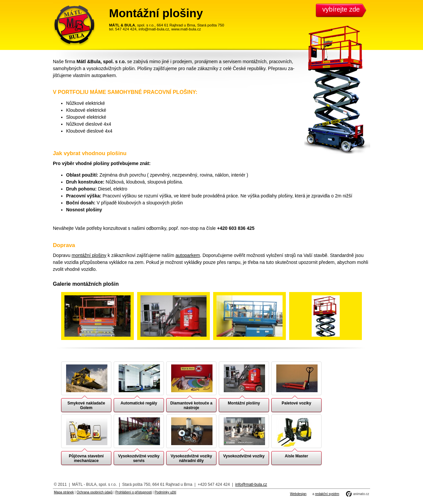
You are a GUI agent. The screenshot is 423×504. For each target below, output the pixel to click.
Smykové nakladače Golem (86, 405)
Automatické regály (139, 403)
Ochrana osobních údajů (95, 492)
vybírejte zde (341, 9)
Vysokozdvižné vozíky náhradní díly (191, 458)
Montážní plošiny (244, 403)
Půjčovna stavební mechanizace (86, 458)
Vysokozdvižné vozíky (244, 456)
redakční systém (327, 494)
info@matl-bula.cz (251, 484)
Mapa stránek (64, 492)
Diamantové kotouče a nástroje (191, 405)
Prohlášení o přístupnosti (134, 492)
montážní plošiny (89, 255)
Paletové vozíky (296, 403)
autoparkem (188, 255)
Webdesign (298, 494)
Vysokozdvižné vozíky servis (139, 458)
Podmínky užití (166, 492)
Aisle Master (297, 456)
